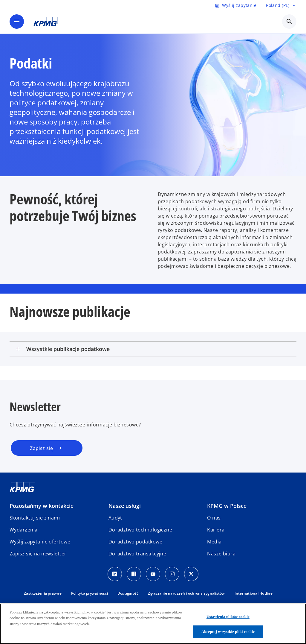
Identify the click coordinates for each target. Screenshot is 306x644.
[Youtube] (153, 574)
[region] (153, 624)
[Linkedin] (115, 574)
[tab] (153, 349)
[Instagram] (172, 574)
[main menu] (17, 22)
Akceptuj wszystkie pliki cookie (228, 632)
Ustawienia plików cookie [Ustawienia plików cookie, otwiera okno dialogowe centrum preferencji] (228, 617)
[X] (191, 574)
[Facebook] (134, 574)
